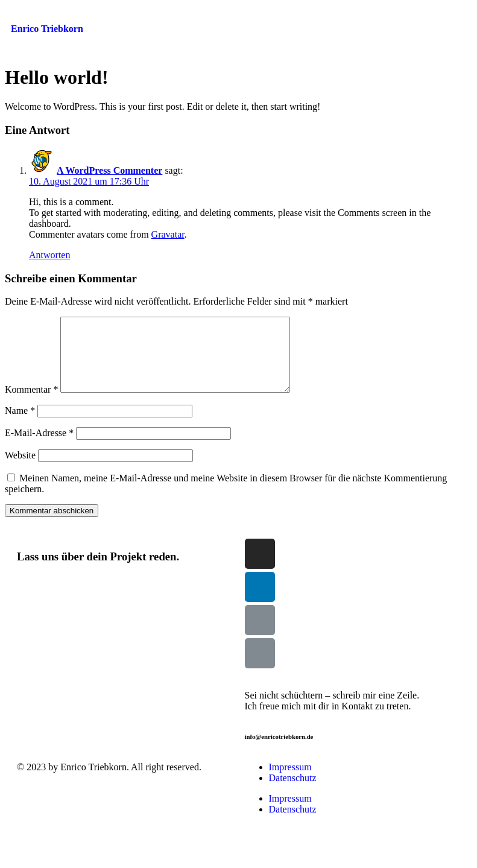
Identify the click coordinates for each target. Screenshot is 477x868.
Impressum (290, 781)
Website (20, 470)
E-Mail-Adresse (39, 447)
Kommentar (31, 404)
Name (20, 425)
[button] (394, 17)
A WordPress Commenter (109, 170)
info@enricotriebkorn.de (279, 751)
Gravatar (168, 234)
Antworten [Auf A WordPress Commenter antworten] (49, 255)
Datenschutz (293, 792)
